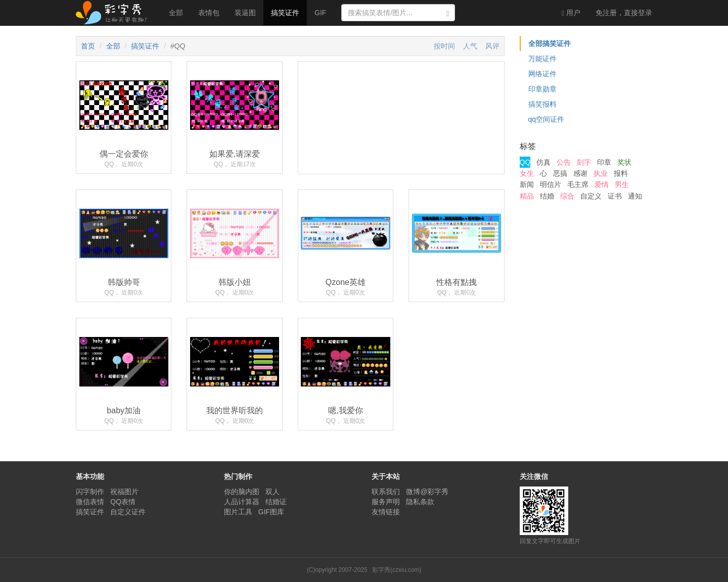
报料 (621, 173)
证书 (615, 196)
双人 (272, 492)
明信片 (551, 184)
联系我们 (386, 492)
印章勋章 (542, 89)
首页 (88, 46)
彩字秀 (115, 13)
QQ (525, 162)
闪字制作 (90, 492)
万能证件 (542, 59)
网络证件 (542, 74)
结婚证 (276, 502)
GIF (320, 13)
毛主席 (578, 184)
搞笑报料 (542, 104)
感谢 (580, 173)
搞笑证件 (285, 13)
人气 (470, 46)
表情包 (209, 13)
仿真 (543, 162)
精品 (527, 196)
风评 (492, 46)
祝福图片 (124, 492)
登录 (624, 13)
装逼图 (245, 13)
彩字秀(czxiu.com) (397, 570)
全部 (176, 13)
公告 (564, 162)
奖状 (624, 162)
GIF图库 (271, 512)
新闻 (527, 184)
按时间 (444, 46)
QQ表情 (123, 502)
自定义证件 (128, 512)
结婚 (547, 196)
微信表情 (90, 502)
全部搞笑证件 (550, 43)
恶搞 (560, 173)
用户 (571, 13)
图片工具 (238, 512)
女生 (527, 173)
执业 (601, 173)
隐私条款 (420, 502)
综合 (567, 196)
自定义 (591, 196)
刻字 (584, 162)
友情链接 (386, 512)
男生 (622, 184)
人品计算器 (242, 502)
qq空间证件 (547, 119)
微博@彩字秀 (427, 492)
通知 (635, 196)
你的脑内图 (242, 492)
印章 (604, 162)
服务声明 (386, 502)
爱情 (602, 184)
